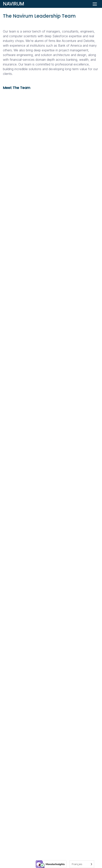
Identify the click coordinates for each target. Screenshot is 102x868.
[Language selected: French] (82, 864)
